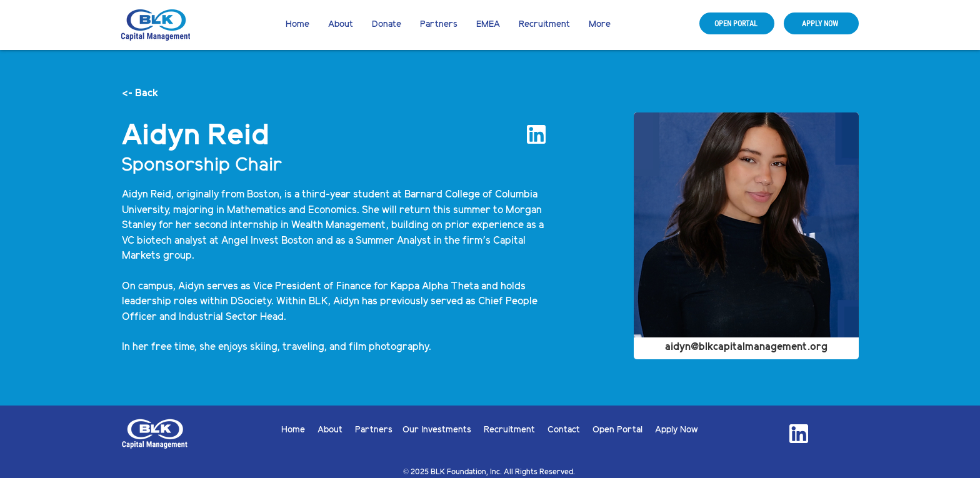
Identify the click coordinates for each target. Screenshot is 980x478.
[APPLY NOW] (821, 23)
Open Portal (624, 430)
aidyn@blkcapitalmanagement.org (746, 347)
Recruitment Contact (538, 430)
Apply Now (677, 430)
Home (299, 430)
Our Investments (443, 430)
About (336, 430)
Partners (374, 430)
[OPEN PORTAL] (737, 23)
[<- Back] (163, 94)
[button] (387, 25)
